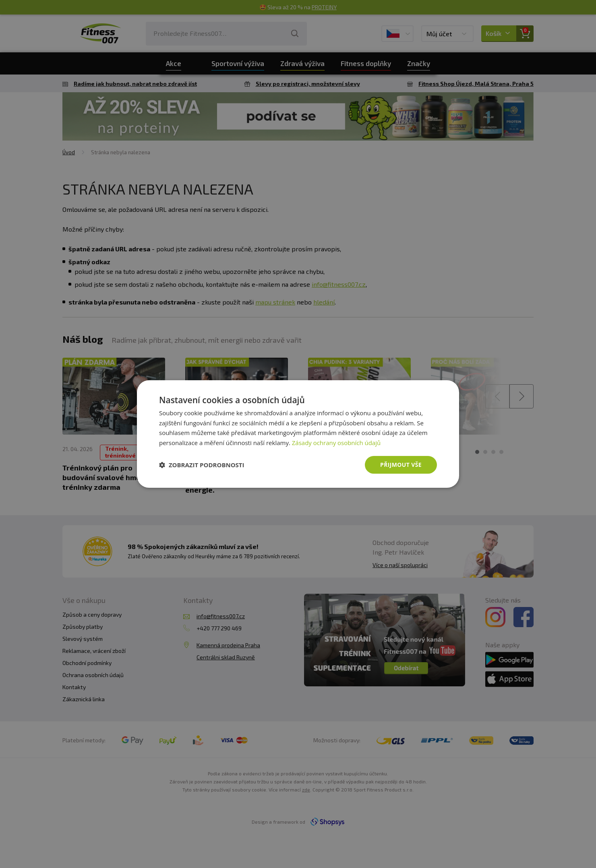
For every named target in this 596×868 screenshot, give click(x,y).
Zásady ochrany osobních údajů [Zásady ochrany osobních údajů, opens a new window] (336, 443)
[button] (202, 465)
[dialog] (298, 434)
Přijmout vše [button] (401, 465)
